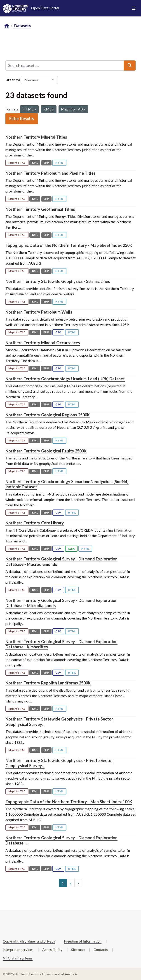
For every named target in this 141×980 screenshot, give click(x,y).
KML (35, 163)
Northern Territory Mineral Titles (36, 137)
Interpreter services (18, 949)
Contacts (101, 949)
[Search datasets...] (65, 65)
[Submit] (130, 65)
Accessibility (52, 949)
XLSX (71, 549)
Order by (12, 79)
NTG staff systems (18, 958)
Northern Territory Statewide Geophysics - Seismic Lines (58, 281)
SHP (46, 163)
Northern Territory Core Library (35, 523)
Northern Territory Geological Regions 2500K (48, 415)
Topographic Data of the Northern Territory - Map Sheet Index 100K (69, 802)
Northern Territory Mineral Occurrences (43, 343)
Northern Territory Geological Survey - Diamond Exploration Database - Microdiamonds (61, 603)
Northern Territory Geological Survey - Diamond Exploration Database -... (61, 840)
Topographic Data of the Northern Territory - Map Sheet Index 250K (69, 245)
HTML (59, 163)
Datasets (22, 26)
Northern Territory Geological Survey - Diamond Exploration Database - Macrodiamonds (61, 561)
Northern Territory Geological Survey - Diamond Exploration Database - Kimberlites (61, 644)
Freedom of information (83, 941)
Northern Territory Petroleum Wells (39, 312)
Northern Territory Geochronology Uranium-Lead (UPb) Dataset (65, 379)
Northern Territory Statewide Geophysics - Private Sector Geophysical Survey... (59, 722)
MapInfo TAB (17, 163)
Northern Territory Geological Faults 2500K (46, 451)
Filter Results (22, 119)
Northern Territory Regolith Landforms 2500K (48, 683)
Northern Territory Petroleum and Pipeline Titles (51, 173)
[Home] (7, 26)
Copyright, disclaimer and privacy (29, 941)
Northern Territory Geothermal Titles (40, 209)
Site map (78, 949)
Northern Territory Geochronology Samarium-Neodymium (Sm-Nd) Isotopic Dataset (67, 484)
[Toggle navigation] (134, 8)
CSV (58, 332)
